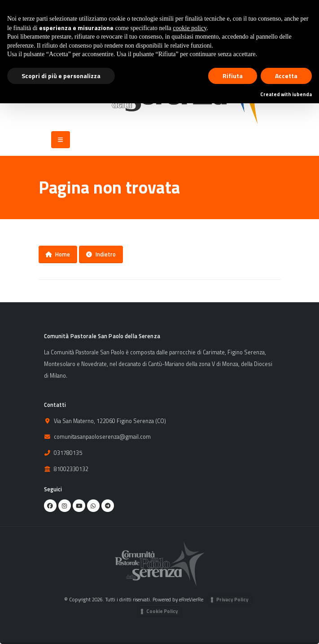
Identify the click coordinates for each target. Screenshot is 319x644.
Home (58, 254)
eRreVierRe (191, 599)
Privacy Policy (232, 600)
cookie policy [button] (190, 28)
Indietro (101, 254)
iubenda (302, 94)
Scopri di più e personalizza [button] (61, 76)
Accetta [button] (286, 76)
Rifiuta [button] (233, 76)
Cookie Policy (162, 611)
